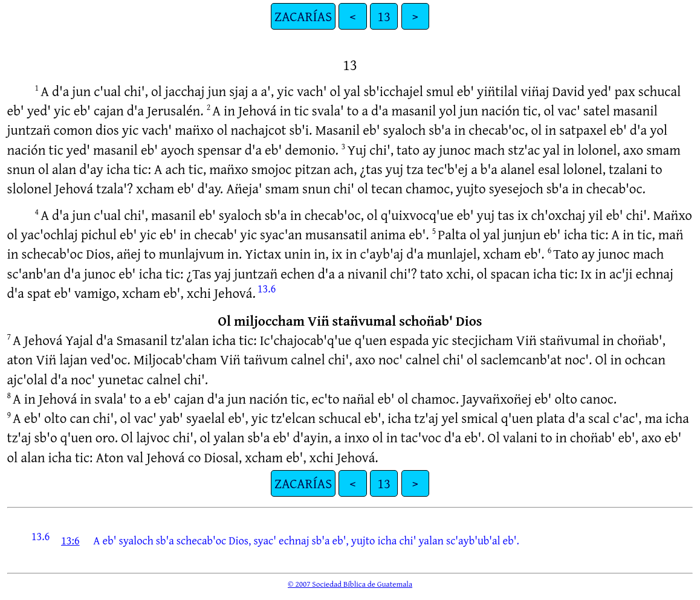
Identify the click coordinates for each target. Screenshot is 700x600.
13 (384, 16)
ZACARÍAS (303, 16)
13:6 (70, 540)
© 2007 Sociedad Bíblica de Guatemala (350, 584)
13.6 (267, 288)
